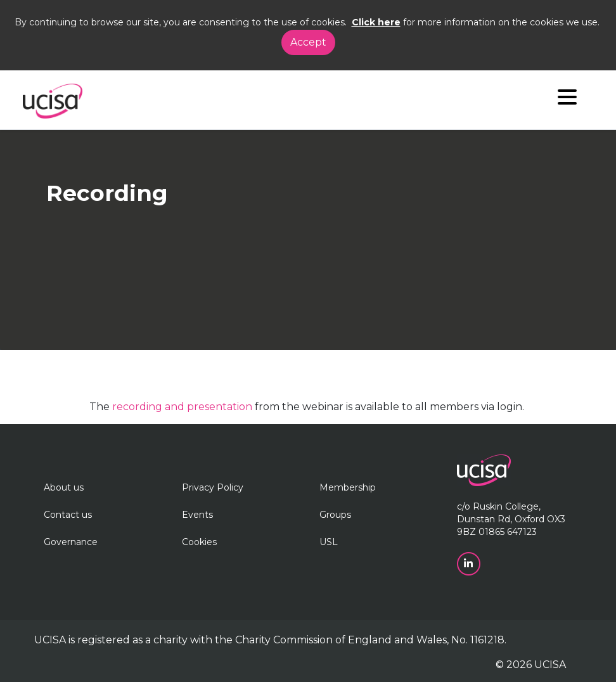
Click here (376, 22)
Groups (335, 515)
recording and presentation (182, 407)
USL (329, 542)
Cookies (199, 542)
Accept (308, 42)
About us (64, 487)
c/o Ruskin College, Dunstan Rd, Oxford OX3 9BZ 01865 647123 (511, 519)
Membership (348, 487)
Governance (71, 542)
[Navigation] (567, 100)
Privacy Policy (213, 487)
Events (197, 515)
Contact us (68, 515)
